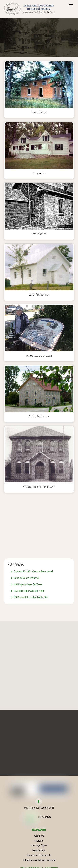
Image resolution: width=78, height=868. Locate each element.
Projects (39, 841)
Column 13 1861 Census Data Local (32, 572)
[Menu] (71, 5)
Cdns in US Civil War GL (25, 578)
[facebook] (39, 801)
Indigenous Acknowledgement (39, 860)
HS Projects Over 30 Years (26, 585)
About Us (39, 836)
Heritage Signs (39, 845)
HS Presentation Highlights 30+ (29, 597)
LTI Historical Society (37, 808)
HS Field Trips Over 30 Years (28, 591)
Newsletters (39, 850)
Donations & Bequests (39, 855)
